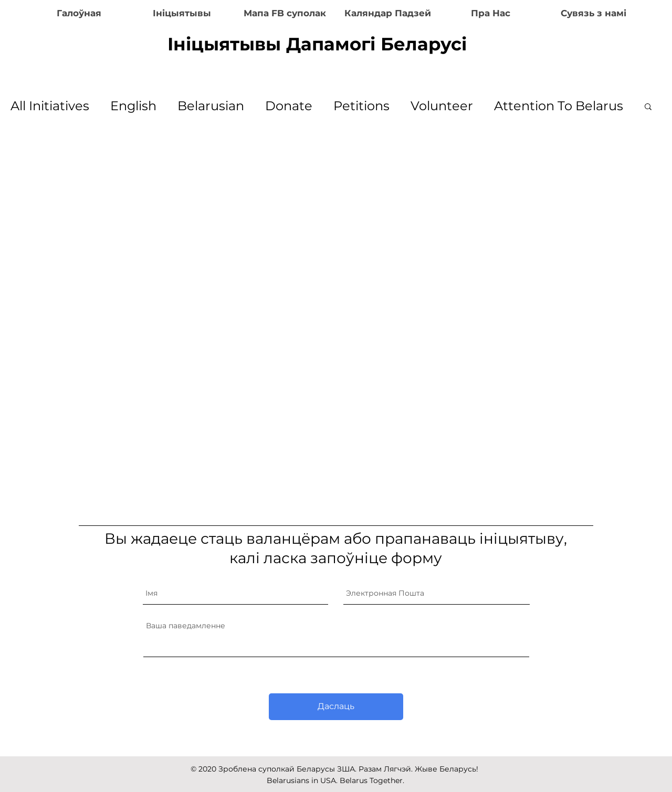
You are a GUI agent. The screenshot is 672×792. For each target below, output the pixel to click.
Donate (289, 106)
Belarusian (211, 106)
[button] (648, 107)
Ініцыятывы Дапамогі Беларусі (317, 44)
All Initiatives (50, 106)
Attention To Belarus (559, 106)
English (133, 106)
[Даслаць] (336, 707)
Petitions (361, 106)
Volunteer (442, 106)
